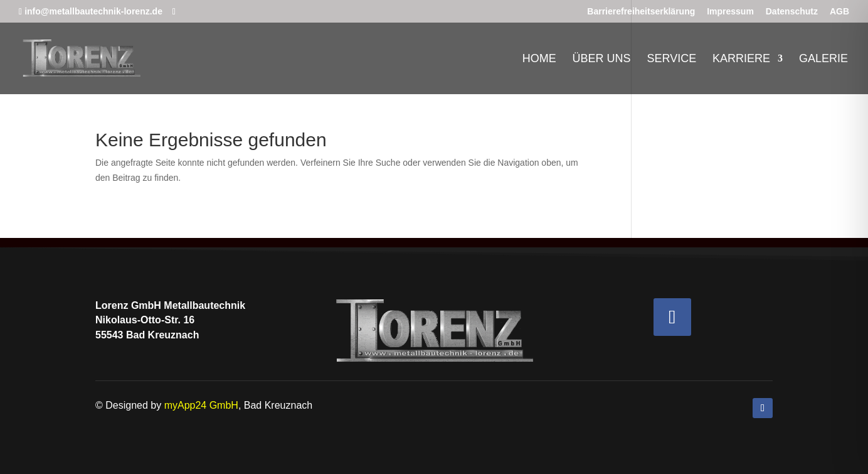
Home (539, 59)
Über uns (602, 59)
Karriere (741, 59)
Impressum (730, 12)
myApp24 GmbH (201, 405)
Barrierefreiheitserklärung (641, 12)
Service (671, 59)
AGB (839, 12)
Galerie (823, 59)
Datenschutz (792, 12)
